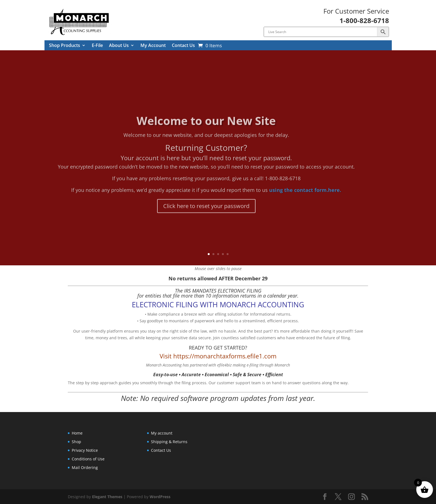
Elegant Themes (107, 497)
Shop (76, 442)
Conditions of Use (88, 459)
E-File (97, 46)
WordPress (160, 497)
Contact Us (183, 46)
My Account (153, 46)
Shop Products (65, 46)
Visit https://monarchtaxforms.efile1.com (218, 356)
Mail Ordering (85, 467)
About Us (119, 46)
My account (162, 433)
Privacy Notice (85, 450)
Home (77, 433)
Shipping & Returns (169, 442)
